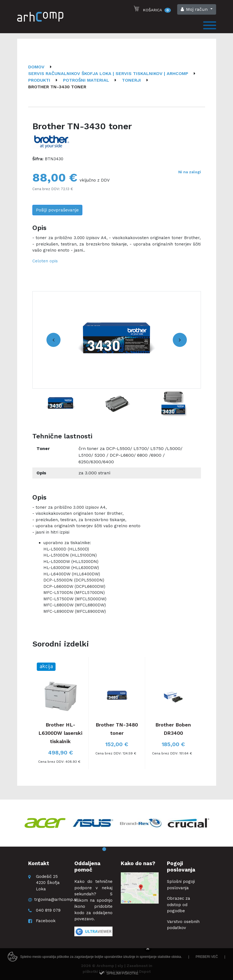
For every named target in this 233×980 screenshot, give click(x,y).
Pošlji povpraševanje (57, 210)
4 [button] (129, 849)
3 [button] (121, 849)
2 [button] (112, 849)
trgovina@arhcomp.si (56, 899)
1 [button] (104, 849)
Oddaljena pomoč (87, 867)
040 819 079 (48, 910)
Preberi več (207, 966)
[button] (197, 9)
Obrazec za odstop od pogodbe (179, 905)
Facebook (46, 921)
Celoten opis (45, 261)
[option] (117, 340)
